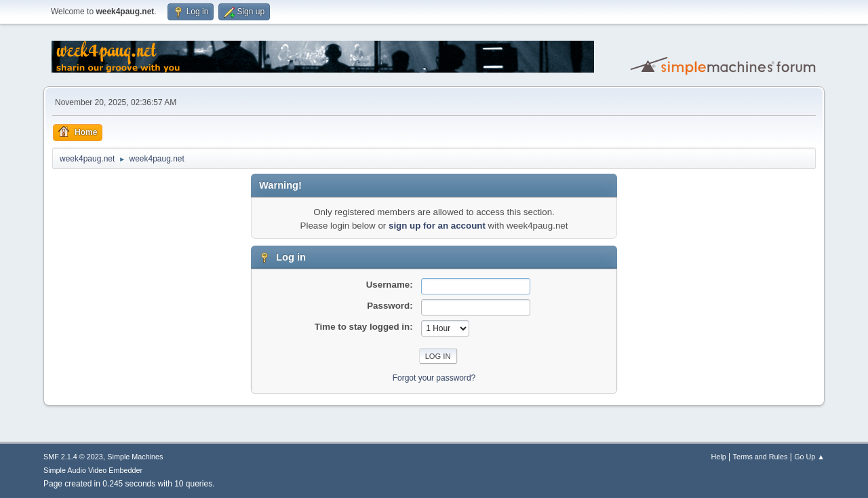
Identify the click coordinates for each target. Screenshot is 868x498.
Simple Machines (135, 457)
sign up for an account (437, 226)
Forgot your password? (434, 378)
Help (719, 457)
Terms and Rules (761, 457)
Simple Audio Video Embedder (93, 470)
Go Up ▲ (809, 457)
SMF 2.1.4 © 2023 (73, 457)
